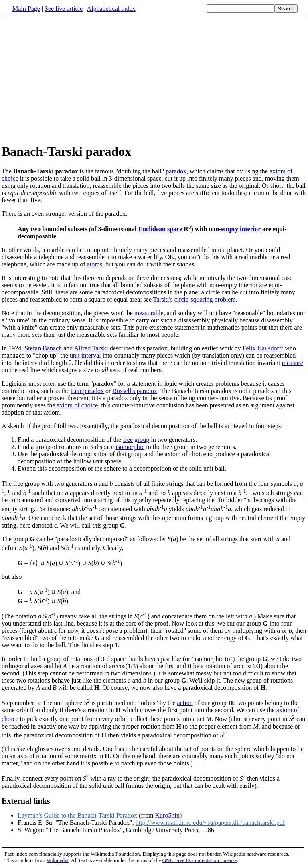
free (128, 440)
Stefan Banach (43, 348)
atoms (95, 264)
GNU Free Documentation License (199, 860)
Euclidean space (160, 229)
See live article (64, 9)
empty (230, 229)
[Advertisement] (69, 80)
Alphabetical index (111, 9)
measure (293, 363)
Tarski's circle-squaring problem (195, 299)
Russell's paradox (135, 391)
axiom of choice (77, 405)
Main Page (26, 9)
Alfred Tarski (91, 348)
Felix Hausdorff (263, 348)
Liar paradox (87, 391)
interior (250, 229)
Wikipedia (58, 860)
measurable (149, 313)
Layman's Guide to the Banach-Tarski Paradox (77, 815)
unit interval (85, 355)
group (142, 440)
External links (26, 801)
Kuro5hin (167, 815)
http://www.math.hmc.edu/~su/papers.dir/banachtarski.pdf (210, 823)
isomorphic (130, 447)
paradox (176, 171)
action (185, 703)
